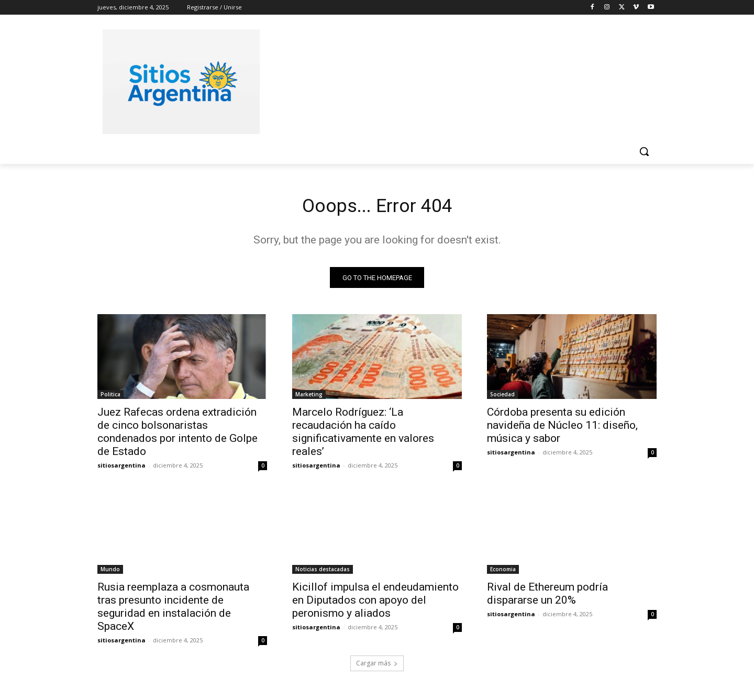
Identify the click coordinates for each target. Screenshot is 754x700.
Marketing (309, 398)
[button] (644, 151)
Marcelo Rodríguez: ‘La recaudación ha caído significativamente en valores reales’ (363, 435)
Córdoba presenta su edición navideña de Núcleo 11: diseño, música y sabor (562, 429)
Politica (110, 398)
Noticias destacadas (323, 573)
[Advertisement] (456, 80)
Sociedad (502, 398)
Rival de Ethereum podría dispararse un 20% (547, 597)
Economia (503, 573)
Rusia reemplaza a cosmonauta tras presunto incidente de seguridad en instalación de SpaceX (173, 610)
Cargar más (377, 667)
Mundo (110, 573)
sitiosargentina (121, 469)
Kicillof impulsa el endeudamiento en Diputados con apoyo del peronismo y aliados (375, 604)
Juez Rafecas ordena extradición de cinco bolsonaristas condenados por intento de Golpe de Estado (178, 435)
